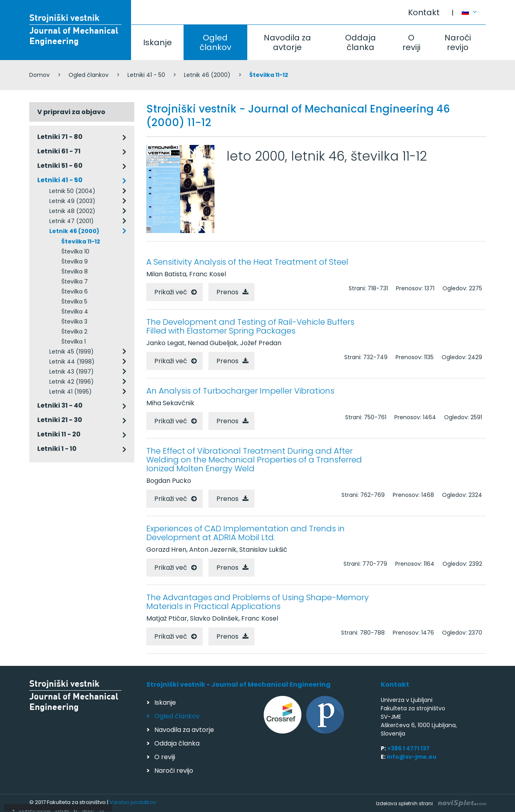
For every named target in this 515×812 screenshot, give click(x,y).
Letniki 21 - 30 (60, 420)
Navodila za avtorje (287, 42)
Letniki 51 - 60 (60, 166)
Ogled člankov (215, 42)
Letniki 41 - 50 (146, 75)
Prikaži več (171, 292)
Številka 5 (74, 301)
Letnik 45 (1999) (72, 352)
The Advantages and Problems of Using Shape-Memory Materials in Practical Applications (257, 602)
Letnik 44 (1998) (72, 362)
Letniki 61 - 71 (59, 151)
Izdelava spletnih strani (431, 803)
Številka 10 (75, 251)
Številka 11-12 (81, 241)
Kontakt (424, 12)
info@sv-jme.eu (412, 757)
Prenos (227, 292)
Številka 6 (75, 291)
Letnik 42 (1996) (72, 382)
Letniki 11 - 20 (59, 434)
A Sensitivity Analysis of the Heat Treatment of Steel (247, 262)
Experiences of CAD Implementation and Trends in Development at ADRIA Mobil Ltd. (245, 533)
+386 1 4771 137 (408, 748)
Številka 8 (75, 271)
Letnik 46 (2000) (207, 75)
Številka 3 (74, 322)
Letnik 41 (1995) (71, 392)
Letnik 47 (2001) (72, 221)
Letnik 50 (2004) (72, 191)
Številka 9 (75, 261)
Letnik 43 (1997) (72, 372)
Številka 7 (75, 281)
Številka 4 (75, 312)
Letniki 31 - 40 (60, 405)
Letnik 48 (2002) (72, 211)
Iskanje (158, 42)
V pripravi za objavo (71, 112)
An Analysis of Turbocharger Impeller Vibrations (240, 391)
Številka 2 (74, 332)
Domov (39, 75)
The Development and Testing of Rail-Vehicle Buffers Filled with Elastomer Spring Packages (250, 326)
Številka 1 (74, 342)
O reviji (411, 42)
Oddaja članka (360, 42)
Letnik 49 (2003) (72, 201)
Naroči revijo (458, 42)
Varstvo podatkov (133, 802)
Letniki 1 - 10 (57, 449)
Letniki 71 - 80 (60, 137)
